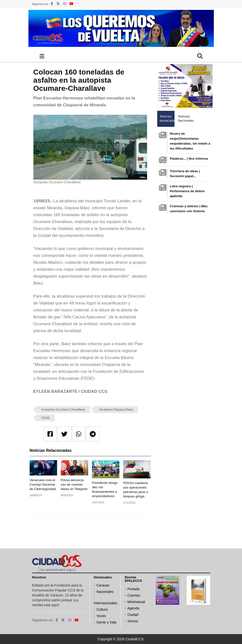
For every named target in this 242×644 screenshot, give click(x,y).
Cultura (102, 609)
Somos (133, 621)
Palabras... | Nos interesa (189, 159)
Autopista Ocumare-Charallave (63, 409)
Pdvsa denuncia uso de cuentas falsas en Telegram (74, 484)
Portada (133, 589)
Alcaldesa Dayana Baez (116, 409)
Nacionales (105, 592)
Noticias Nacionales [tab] (186, 119)
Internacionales (106, 603)
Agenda (133, 608)
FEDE (46, 418)
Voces (101, 616)
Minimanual (136, 602)
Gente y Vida (106, 622)
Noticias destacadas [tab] (167, 119)
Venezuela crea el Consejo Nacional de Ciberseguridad (43, 484)
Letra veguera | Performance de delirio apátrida (187, 191)
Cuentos (134, 595)
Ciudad (133, 615)
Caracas (103, 585)
